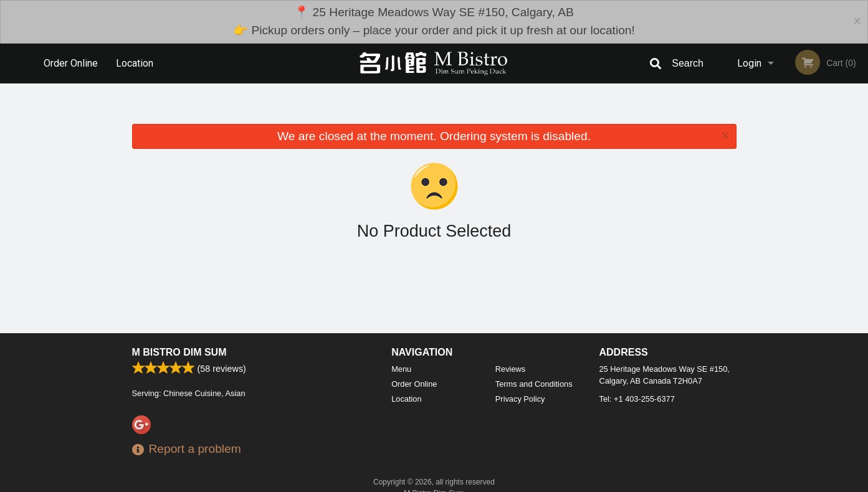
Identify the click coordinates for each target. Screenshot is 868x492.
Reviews (510, 369)
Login (749, 63)
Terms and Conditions (534, 384)
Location (135, 63)
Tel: (637, 399)
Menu (401, 369)
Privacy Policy (520, 399)
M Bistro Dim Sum (179, 352)
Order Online (71, 63)
